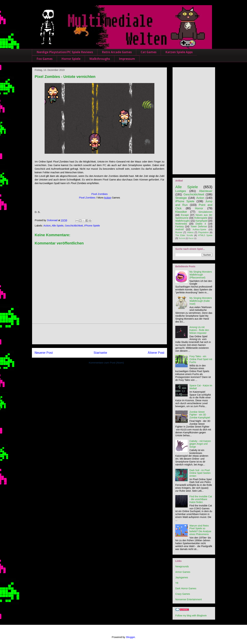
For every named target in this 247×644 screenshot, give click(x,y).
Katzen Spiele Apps (179, 52)
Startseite (100, 353)
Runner (179, 232)
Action (108, 198)
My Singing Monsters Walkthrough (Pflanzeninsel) (201, 275)
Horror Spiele (71, 59)
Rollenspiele (201, 218)
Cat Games (149, 52)
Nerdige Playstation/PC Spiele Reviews (65, 52)
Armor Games (183, 572)
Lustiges (181, 191)
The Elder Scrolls (184, 235)
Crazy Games (183, 594)
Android (179, 229)
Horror (199, 208)
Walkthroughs (100, 59)
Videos (190, 232)
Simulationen (205, 212)
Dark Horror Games (186, 588)
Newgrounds (182, 566)
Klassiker (181, 212)
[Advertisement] (99, 334)
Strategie (181, 198)
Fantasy (180, 226)
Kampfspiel (201, 221)
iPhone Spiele (92, 226)
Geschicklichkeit (74, 226)
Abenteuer (206, 191)
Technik (182, 238)
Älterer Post (156, 353)
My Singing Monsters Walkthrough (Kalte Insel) (201, 301)
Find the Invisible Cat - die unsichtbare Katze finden (201, 499)
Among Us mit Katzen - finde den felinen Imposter (199, 330)
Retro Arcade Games (117, 52)
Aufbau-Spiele (199, 230)
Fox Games (45, 59)
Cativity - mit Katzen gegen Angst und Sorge (200, 444)
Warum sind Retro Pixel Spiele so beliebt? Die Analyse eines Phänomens (200, 530)
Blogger (130, 637)
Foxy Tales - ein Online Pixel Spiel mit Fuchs (201, 359)
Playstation (203, 232)
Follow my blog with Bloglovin (191, 616)
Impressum (127, 59)
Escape (185, 215)
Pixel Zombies (99, 194)
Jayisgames (182, 577)
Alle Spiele (58, 226)
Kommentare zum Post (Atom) (106, 363)
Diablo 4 (201, 224)
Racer (191, 238)
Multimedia (181, 224)
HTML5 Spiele (205, 235)
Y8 (177, 583)
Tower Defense (199, 226)
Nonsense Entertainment (189, 599)
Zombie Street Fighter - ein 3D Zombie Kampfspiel (200, 415)
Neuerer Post (44, 353)
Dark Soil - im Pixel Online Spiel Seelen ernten (200, 473)
